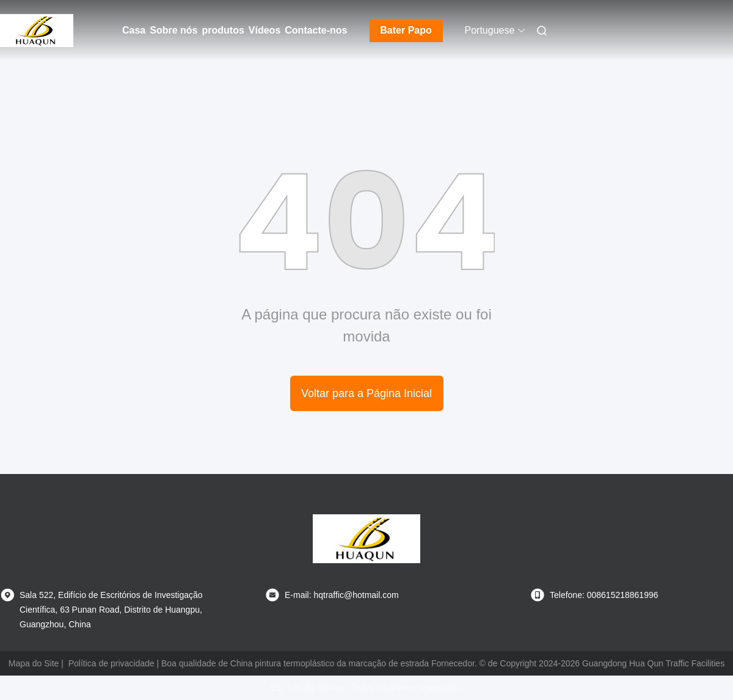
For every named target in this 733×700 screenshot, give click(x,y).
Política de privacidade (111, 663)
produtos (223, 30)
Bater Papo (406, 30)
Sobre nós (173, 30)
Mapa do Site (34, 663)
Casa (134, 30)
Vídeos (264, 30)
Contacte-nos (316, 30)
